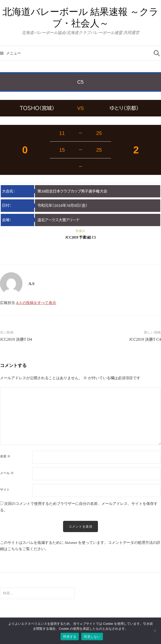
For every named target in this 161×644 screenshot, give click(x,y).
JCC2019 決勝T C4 (145, 339)
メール (7, 473)
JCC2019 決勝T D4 (16, 339)
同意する (70, 637)
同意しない (92, 637)
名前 (5, 456)
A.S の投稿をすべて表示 (36, 303)
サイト (5, 489)
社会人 (81, 231)
